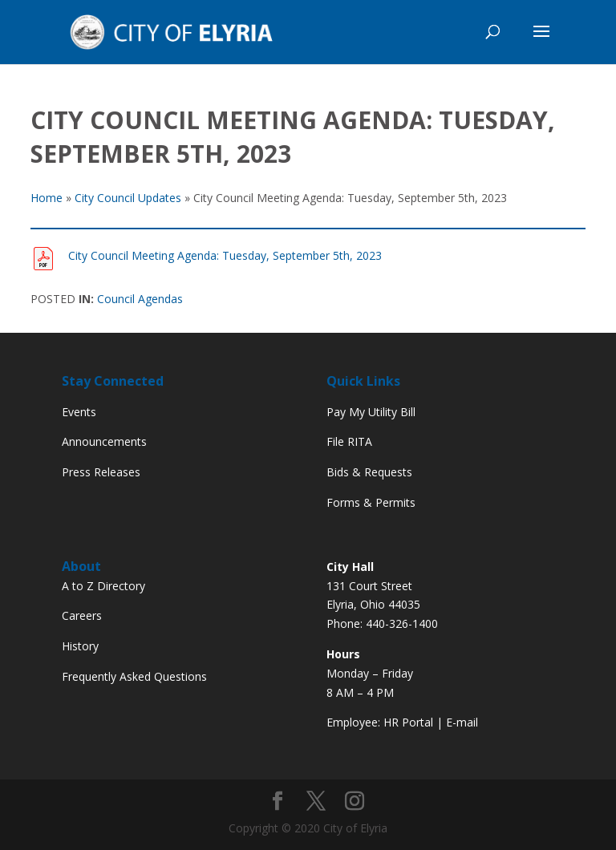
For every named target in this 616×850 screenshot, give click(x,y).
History (80, 646)
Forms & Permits (371, 502)
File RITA (349, 441)
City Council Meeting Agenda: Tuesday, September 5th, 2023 (225, 255)
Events (79, 412)
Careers (82, 615)
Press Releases (101, 472)
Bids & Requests (369, 472)
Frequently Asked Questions (134, 676)
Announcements (104, 441)
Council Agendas (140, 299)
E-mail (462, 722)
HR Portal (408, 722)
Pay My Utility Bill (371, 412)
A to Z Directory (103, 586)
